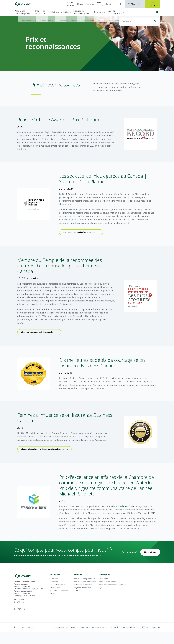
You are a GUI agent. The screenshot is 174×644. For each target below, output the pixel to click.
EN (121, 4)
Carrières (110, 4)
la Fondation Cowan (125, 506)
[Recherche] (140, 11)
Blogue (80, 4)
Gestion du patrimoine (115, 12)
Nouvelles (90, 4)
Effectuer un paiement (107, 582)
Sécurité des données (59, 591)
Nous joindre (100, 4)
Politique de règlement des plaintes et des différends (129, 627)
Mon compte (154, 4)
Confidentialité (83, 627)
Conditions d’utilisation (99, 627)
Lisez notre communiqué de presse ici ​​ (79, 232)
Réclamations (136, 4)
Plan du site (156, 627)
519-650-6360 (19, 602)
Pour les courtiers (70, 4)
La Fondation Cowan (58, 585)
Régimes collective (60, 12)
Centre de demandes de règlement (112, 585)
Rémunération (58, 627)
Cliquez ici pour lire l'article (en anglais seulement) (43, 449)
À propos (98, 12)
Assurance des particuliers (81, 12)
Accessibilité (71, 627)
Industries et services (40, 12)
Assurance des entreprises (23, 12)
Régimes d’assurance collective (83, 589)
